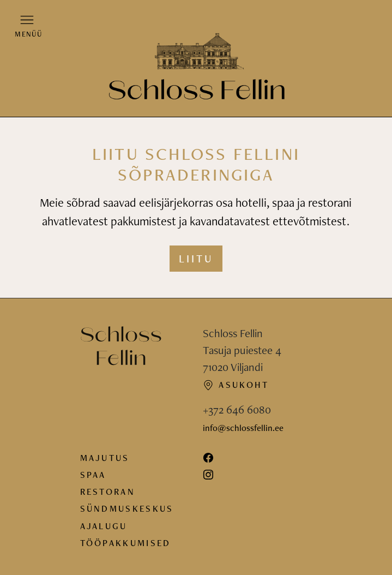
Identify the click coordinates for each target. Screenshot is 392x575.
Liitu (196, 259)
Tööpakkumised (126, 543)
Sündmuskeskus (127, 508)
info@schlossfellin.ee (243, 428)
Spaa (93, 475)
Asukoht (236, 385)
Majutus (105, 458)
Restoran (108, 492)
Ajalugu (104, 526)
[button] (27, 26)
